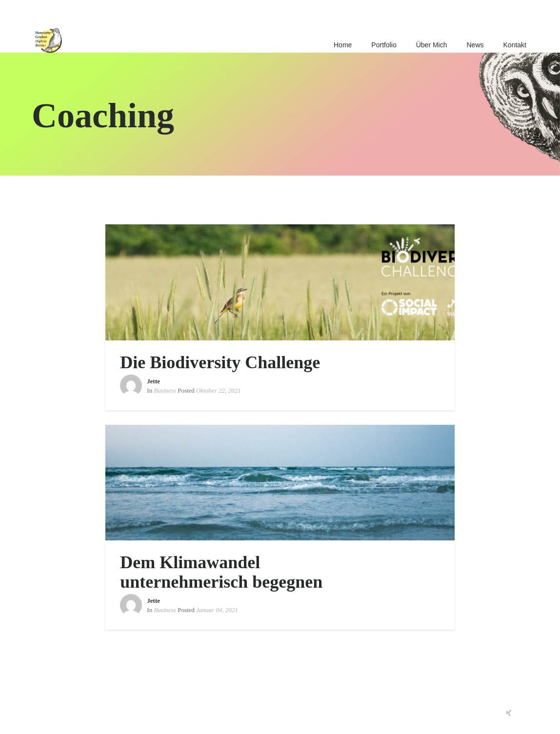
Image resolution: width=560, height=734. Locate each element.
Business (165, 390)
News (475, 45)
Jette (153, 381)
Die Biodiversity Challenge (220, 362)
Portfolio (384, 45)
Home (343, 45)
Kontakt (515, 45)
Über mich (432, 45)
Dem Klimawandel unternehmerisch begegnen (221, 572)
